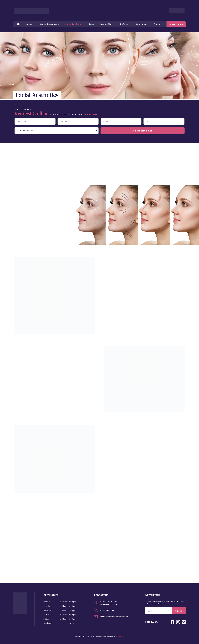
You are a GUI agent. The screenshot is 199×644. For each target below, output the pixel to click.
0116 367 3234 (91, 114)
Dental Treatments (49, 24)
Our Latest (141, 24)
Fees (91, 24)
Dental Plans (107, 24)
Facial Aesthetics (74, 24)
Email (148, 606)
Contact (158, 24)
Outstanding (119, 636)
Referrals (125, 24)
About (30, 24)
